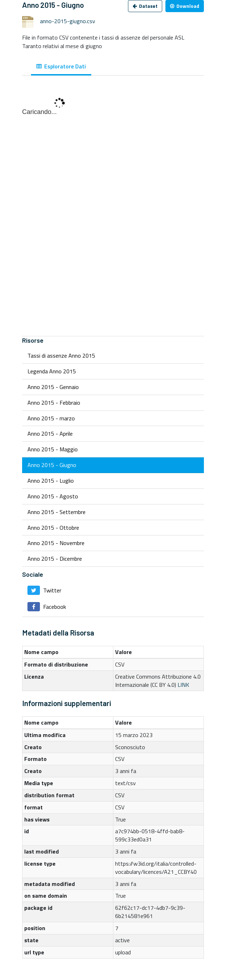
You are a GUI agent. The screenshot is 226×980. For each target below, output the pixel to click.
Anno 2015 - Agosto (53, 496)
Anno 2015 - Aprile (50, 434)
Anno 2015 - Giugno (52, 465)
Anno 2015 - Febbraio (54, 403)
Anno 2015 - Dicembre (55, 559)
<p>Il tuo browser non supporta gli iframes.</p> (113, 209)
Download (185, 6)
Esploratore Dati (61, 66)
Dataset (145, 6)
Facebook (47, 607)
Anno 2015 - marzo (51, 418)
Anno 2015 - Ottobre (53, 528)
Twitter (44, 590)
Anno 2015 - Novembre (56, 543)
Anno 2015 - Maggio (53, 449)
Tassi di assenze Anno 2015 (61, 356)
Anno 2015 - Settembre (56, 512)
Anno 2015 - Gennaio (53, 387)
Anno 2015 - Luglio (51, 481)
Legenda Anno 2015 (52, 371)
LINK (183, 685)
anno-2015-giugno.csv (68, 21)
